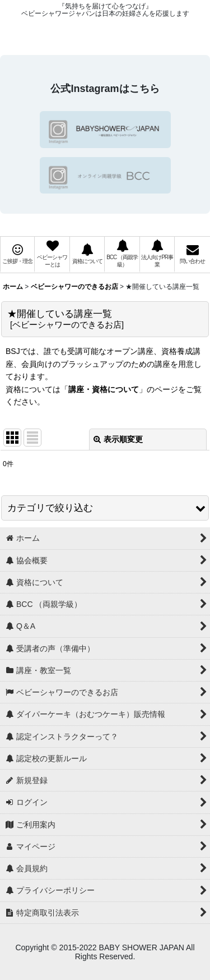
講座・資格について (104, 389)
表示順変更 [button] (118, 439)
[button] (105, 508)
